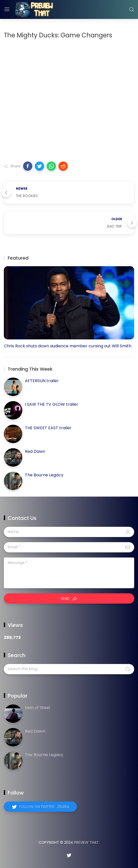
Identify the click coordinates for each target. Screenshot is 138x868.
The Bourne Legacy (44, 475)
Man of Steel (37, 708)
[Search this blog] (69, 669)
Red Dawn (35, 451)
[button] (28, 166)
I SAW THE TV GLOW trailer (52, 404)
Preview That (86, 842)
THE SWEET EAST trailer (48, 428)
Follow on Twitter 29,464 (44, 807)
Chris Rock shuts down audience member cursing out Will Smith (68, 346)
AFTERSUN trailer (42, 381)
